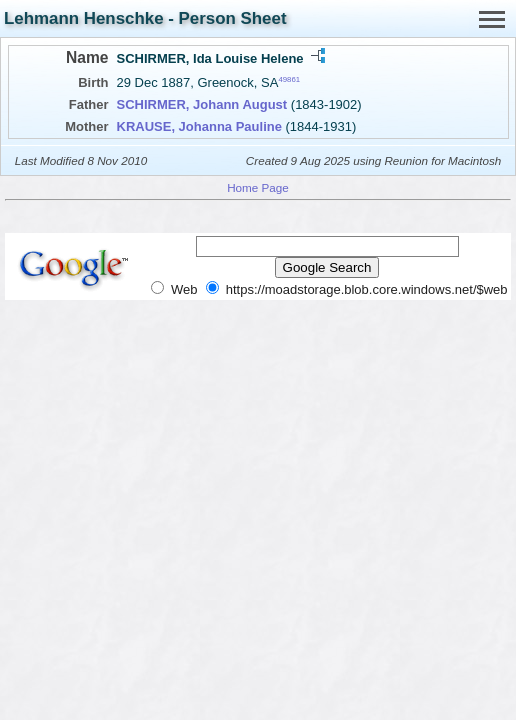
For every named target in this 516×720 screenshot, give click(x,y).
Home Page (258, 187)
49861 (289, 79)
